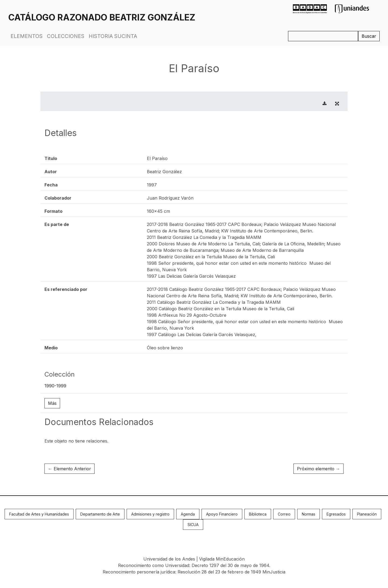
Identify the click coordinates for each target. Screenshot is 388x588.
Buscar (369, 36)
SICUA (193, 525)
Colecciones (66, 36)
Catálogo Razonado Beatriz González (102, 17)
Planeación (367, 514)
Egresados (336, 514)
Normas (309, 514)
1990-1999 (55, 386)
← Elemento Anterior (70, 469)
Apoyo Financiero (222, 514)
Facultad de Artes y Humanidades (39, 514)
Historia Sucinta (113, 36)
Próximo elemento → (318, 469)
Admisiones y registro (150, 514)
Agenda (188, 514)
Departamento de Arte (100, 514)
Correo (284, 514)
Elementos (27, 36)
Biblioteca (258, 514)
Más (52, 403)
